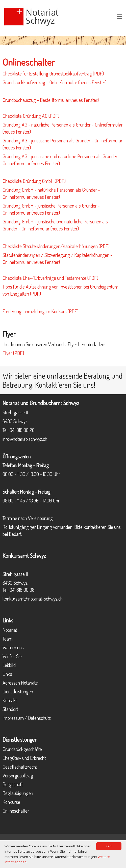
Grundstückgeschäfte (22, 749)
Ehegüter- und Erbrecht (24, 758)
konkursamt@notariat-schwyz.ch (33, 599)
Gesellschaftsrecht (20, 767)
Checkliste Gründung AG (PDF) (31, 116)
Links (7, 674)
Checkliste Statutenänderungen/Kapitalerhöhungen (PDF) (56, 246)
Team (8, 639)
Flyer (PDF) (13, 353)
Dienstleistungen (18, 691)
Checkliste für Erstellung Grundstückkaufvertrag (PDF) (53, 73)
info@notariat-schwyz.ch (25, 439)
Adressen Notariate (20, 683)
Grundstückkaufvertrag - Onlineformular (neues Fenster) (55, 82)
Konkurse (11, 802)
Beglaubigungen (18, 793)
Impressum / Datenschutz (27, 718)
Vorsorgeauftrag (18, 775)
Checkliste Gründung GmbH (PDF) (34, 181)
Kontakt (10, 700)
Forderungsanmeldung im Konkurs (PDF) (41, 311)
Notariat (10, 630)
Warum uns (13, 647)
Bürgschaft (13, 784)
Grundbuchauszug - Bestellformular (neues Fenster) (51, 100)
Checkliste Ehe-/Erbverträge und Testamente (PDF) (50, 278)
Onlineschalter (16, 811)
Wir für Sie (12, 656)
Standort (10, 709)
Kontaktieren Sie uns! (65, 385)
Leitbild (9, 665)
